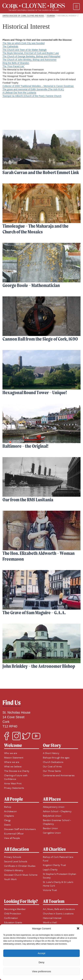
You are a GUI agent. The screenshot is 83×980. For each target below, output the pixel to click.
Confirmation (11, 918)
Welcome (13, 745)
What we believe (13, 766)
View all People (12, 838)
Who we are (11, 753)
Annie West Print (13, 783)
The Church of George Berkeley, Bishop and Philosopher (31, 56)
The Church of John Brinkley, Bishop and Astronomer (30, 60)
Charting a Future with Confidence (16, 777)
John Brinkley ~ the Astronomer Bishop (39, 666)
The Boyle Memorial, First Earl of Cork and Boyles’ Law (31, 53)
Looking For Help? (21, 901)
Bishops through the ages (56, 757)
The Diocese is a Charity (17, 771)
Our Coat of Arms (52, 766)
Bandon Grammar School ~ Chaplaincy (57, 822)
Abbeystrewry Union (54, 807)
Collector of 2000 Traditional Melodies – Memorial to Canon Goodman (38, 86)
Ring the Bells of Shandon (16, 63)
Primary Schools (13, 857)
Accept (42, 953)
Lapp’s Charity (50, 869)
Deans (7, 825)
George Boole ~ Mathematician (31, 285)
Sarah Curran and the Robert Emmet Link (41, 172)
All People (14, 799)
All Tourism (54, 901)
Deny (41, 962)
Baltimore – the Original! (25, 446)
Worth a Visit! (50, 922)
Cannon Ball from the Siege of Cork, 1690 (40, 339)
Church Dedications (53, 762)
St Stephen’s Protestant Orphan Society (59, 876)
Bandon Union (50, 828)
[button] (78, 928)
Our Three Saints (52, 771)
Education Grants (13, 922)
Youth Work (10, 879)
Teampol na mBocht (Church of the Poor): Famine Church (32, 96)
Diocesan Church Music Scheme (21, 875)
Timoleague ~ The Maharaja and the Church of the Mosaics (36, 229)
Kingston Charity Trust (54, 865)
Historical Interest (52, 918)
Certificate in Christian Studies (20, 866)
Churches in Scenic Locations (58, 913)
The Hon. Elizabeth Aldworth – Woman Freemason (39, 556)
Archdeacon (10, 811)
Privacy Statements (14, 788)
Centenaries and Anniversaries (59, 775)
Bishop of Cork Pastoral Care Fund (58, 859)
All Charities (54, 849)
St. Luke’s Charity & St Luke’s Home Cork (58, 884)
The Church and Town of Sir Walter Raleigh (24, 50)
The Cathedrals (10, 46)
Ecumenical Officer (14, 833)
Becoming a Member (15, 909)
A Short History (51, 753)
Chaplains (9, 816)
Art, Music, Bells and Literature (59, 909)
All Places (52, 799)
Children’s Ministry (14, 870)
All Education (17, 849)
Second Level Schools (16, 861)
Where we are (12, 762)
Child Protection (13, 913)
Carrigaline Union (52, 833)
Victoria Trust (50, 890)
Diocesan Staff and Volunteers (20, 829)
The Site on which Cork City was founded (24, 43)
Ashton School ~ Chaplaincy (57, 811)
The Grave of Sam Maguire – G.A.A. (34, 612)
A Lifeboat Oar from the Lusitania (19, 93)
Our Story (52, 745)
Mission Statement (14, 757)
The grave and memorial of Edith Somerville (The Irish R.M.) (33, 89)
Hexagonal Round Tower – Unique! (35, 392)
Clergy (7, 820)
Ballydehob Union (52, 816)
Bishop (8, 807)
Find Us (12, 702)
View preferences (42, 971)
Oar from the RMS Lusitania (28, 500)
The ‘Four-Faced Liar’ (13, 66)
